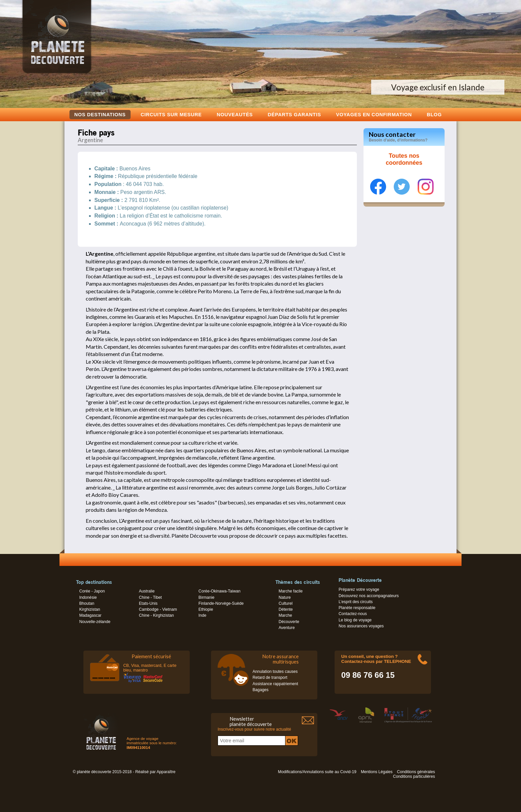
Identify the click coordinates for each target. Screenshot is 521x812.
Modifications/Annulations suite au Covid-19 (317, 772)
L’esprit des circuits (356, 602)
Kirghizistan (90, 609)
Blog (434, 114)
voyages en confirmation (374, 114)
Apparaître (166, 772)
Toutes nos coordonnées (404, 159)
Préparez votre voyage (359, 589)
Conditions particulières (414, 776)
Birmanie (206, 597)
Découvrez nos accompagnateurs (369, 596)
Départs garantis (294, 114)
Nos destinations (100, 115)
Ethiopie (206, 609)
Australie (147, 591)
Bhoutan (87, 603)
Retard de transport (270, 677)
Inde (202, 615)
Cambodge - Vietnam (158, 609)
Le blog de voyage (355, 620)
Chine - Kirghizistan (156, 615)
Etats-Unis (148, 603)
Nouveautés (235, 114)
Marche (285, 615)
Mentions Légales (377, 772)
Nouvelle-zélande (95, 622)
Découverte (289, 622)
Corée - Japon (92, 591)
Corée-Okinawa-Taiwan (219, 591)
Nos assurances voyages (361, 626)
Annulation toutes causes (275, 672)
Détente (286, 609)
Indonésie (88, 597)
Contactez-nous (353, 614)
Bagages (260, 690)
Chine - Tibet (150, 597)
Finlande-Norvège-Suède (221, 603)
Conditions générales (416, 772)
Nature (285, 597)
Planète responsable (357, 608)
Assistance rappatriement (275, 684)
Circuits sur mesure (171, 114)
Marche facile (290, 591)
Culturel (285, 603)
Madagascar (90, 615)
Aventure (286, 628)
